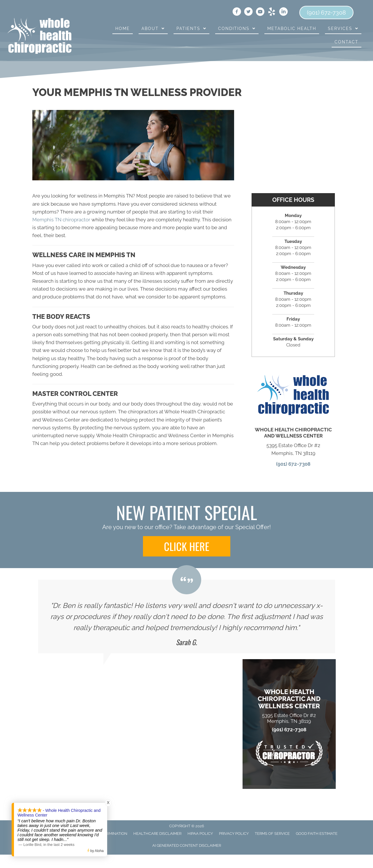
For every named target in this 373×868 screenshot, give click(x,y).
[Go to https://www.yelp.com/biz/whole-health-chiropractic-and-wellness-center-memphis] (272, 13)
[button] (187, 546)
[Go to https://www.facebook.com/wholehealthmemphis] (237, 13)
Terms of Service (272, 834)
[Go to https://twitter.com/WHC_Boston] (248, 13)
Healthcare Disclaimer (157, 834)
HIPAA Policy (200, 834)
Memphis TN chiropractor (61, 220)
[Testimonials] (187, 617)
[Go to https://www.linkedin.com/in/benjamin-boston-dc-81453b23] (283, 13)
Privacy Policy (234, 834)
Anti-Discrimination (107, 834)
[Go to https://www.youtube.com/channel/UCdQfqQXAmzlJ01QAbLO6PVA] (260, 13)
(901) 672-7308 (293, 464)
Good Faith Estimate (317, 834)
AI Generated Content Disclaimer (187, 845)
